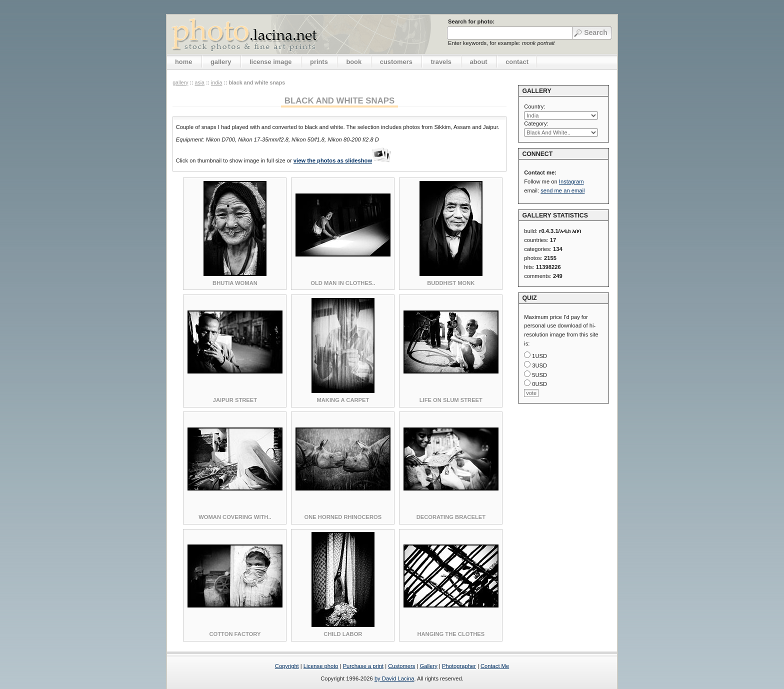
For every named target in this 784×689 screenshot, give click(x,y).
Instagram (571, 181)
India (216, 82)
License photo (321, 666)
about (479, 62)
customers (396, 62)
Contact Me (495, 666)
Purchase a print (363, 666)
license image (270, 62)
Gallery (428, 666)
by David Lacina (394, 678)
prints (319, 62)
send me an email (562, 190)
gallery (221, 62)
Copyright (287, 666)
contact (517, 62)
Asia (199, 82)
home (183, 62)
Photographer (459, 666)
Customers (401, 666)
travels (441, 62)
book (354, 62)
